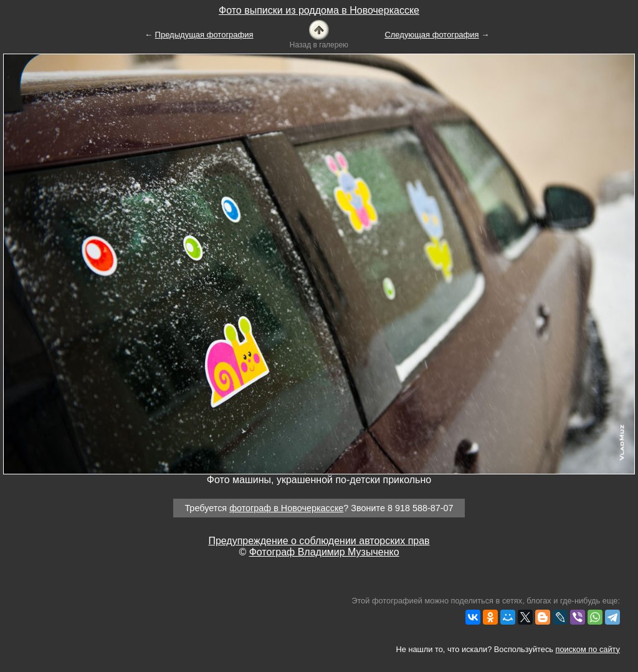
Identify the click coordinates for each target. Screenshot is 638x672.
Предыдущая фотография (204, 35)
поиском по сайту (588, 649)
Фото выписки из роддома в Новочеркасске (319, 10)
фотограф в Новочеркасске (286, 508)
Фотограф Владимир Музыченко (324, 552)
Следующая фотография (431, 35)
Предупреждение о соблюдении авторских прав (319, 541)
